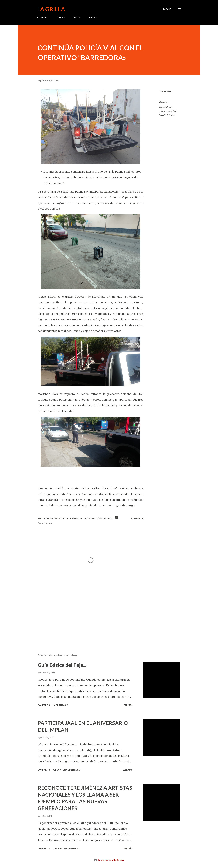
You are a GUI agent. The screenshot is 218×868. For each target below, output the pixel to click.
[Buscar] (167, 9)
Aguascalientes (166, 107)
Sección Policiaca (167, 115)
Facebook (42, 17)
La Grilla (51, 9)
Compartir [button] (165, 91)
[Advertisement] (86, 618)
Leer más (128, 705)
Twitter (77, 17)
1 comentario (60, 705)
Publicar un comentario (66, 770)
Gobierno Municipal (168, 111)
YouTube (93, 17)
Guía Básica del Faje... (62, 665)
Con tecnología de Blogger (109, 860)
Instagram (60, 17)
